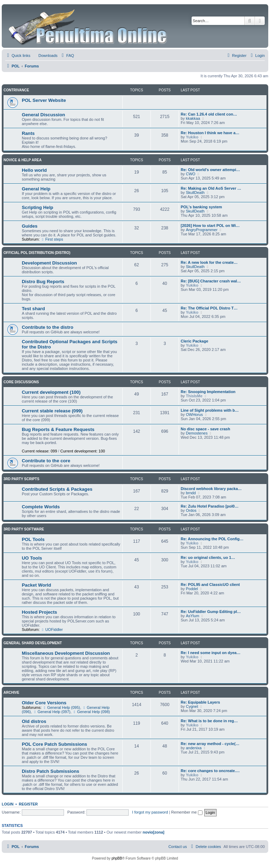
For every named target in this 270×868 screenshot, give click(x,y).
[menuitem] (45, 56)
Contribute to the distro (48, 327)
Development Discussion (49, 263)
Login (8, 804)
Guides (30, 226)
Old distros (34, 721)
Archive (11, 693)
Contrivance (16, 90)
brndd (191, 493)
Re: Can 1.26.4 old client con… (209, 114)
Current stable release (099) (52, 411)
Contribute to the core (46, 461)
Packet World (36, 585)
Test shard (33, 309)
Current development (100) (51, 392)
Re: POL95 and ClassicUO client (210, 585)
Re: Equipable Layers (200, 702)
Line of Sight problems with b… (210, 410)
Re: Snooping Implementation (208, 392)
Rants (28, 133)
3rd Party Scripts (21, 479)
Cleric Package (194, 341)
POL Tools (33, 539)
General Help (36, 189)
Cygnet (192, 706)
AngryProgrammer (202, 230)
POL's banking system (201, 207)
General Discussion (43, 115)
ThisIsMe (194, 396)
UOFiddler (52, 629)
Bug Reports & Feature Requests (58, 429)
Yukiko (192, 137)
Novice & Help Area (22, 160)
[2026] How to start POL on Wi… (210, 226)
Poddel (192, 589)
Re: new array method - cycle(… (210, 744)
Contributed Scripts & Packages (57, 489)
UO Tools (32, 558)
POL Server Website (44, 100)
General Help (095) (61, 707)
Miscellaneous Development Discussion (66, 653)
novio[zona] (154, 832)
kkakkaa (193, 118)
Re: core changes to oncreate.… (210, 771)
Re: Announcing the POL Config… (212, 539)
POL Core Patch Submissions (54, 744)
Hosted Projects (39, 612)
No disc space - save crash (205, 429)
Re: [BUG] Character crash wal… (211, 281)
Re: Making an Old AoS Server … (211, 188)
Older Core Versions (44, 703)
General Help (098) (91, 712)
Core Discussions (21, 382)
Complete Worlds (41, 507)
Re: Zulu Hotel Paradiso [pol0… (210, 506)
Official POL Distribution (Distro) (37, 253)
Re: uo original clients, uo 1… (208, 557)
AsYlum (193, 616)
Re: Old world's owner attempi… (210, 170)
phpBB (117, 858)
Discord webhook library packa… (211, 489)
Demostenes (197, 433)
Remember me (187, 812)
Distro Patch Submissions (50, 771)
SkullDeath (195, 192)
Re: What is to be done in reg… (209, 721)
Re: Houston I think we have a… (210, 133)
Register (28, 804)
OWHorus (194, 415)
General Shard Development (33, 643)
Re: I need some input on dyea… (211, 653)
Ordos (191, 510)
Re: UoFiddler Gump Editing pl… (211, 612)
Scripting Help (37, 207)
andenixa (194, 748)
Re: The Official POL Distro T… (209, 308)
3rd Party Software (24, 529)
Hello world (34, 170)
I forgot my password (150, 812)
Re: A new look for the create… (209, 262)
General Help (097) (52, 712)
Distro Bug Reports (43, 282)
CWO (191, 174)
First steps (52, 239)
